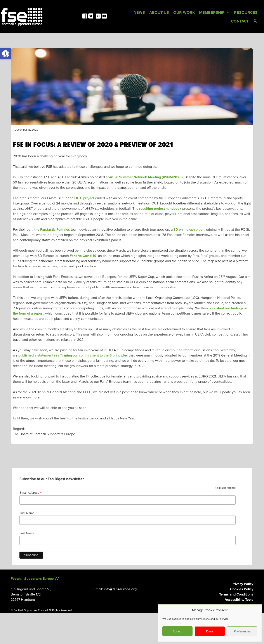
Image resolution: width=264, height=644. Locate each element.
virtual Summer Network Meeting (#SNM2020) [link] (146, 177)
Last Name (27, 533)
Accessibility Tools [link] (239, 600)
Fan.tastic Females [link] (55, 230)
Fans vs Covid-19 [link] (83, 256)
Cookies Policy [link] (242, 589)
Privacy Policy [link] (242, 584)
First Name (27, 513)
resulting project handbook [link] (160, 209)
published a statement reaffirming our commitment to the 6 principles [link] (73, 355)
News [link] (139, 12)
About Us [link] (159, 12)
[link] (6, 54)
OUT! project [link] (84, 198)
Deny (210, 631)
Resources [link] (246, 12)
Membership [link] (214, 12)
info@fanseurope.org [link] (120, 589)
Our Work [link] (184, 12)
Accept (178, 631)
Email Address (31, 493)
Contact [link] (240, 21)
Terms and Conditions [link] (236, 594)
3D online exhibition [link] (189, 230)
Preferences (242, 631)
